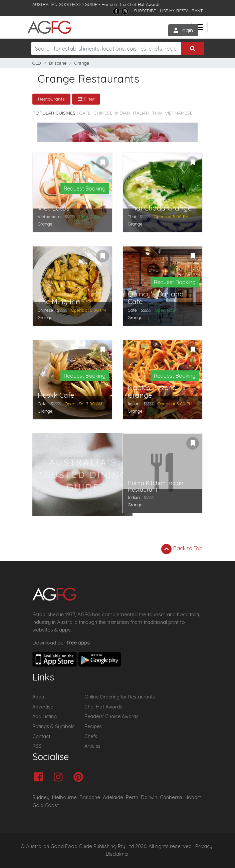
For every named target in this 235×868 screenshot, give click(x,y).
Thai (157, 113)
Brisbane (58, 63)
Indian (123, 113)
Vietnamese (179, 113)
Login (183, 30)
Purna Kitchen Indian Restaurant (156, 486)
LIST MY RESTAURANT (181, 11)
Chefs (91, 736)
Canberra (171, 797)
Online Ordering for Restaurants (120, 697)
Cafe (85, 113)
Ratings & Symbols (53, 726)
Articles (92, 746)
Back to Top (182, 549)
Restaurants (51, 99)
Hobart (193, 797)
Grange (82, 63)
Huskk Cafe (56, 395)
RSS (37, 746)
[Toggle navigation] (199, 27)
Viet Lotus (54, 208)
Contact (41, 736)
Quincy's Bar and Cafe (156, 298)
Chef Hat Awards (144, 4)
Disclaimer (117, 854)
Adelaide (113, 797)
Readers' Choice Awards (111, 716)
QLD (37, 63)
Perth (132, 797)
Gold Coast (46, 805)
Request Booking (85, 189)
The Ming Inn (59, 302)
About (39, 697)
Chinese (103, 113)
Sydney (41, 797)
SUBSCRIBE (145, 11)
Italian (141, 113)
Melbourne (64, 797)
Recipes (93, 726)
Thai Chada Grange (160, 208)
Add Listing (45, 716)
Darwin (149, 797)
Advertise (43, 707)
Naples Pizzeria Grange (152, 391)
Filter (86, 99)
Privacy (204, 846)
